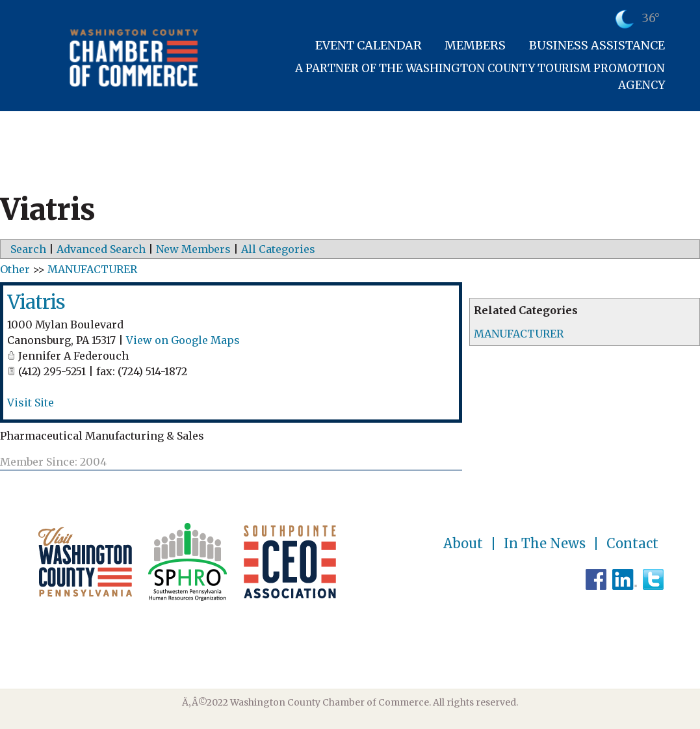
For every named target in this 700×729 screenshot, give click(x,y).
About (463, 544)
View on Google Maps (183, 340)
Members (475, 45)
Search (28, 249)
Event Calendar (369, 45)
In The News (545, 544)
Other (15, 269)
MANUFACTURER (519, 334)
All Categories (278, 249)
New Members (193, 249)
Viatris (36, 302)
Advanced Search (101, 249)
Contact (632, 544)
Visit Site (31, 403)
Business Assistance (597, 45)
